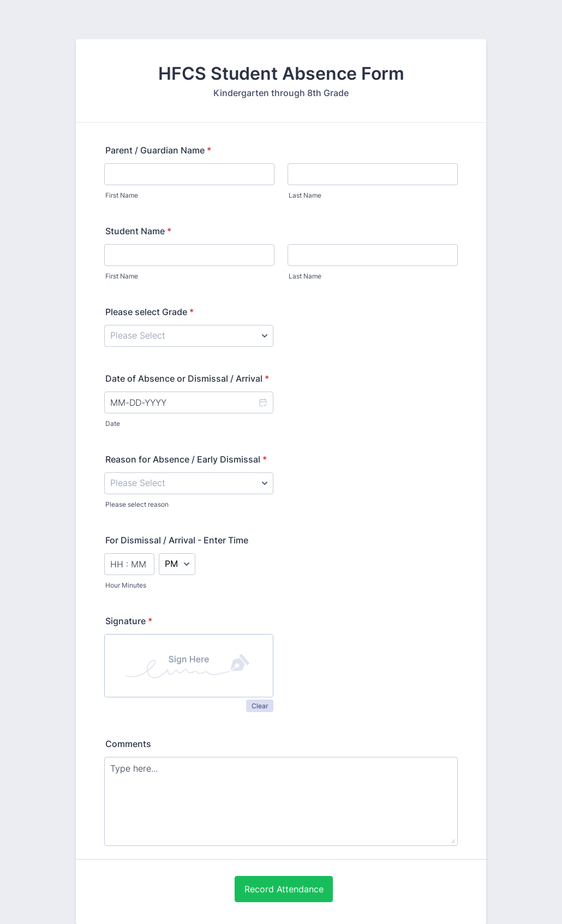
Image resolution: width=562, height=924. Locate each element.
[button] (262, 402)
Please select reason (137, 504)
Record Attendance (284, 889)
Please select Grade (150, 312)
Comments (128, 744)
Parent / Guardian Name (158, 150)
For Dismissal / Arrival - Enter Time (177, 540)
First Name (122, 195)
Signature (129, 621)
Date (113, 423)
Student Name (138, 231)
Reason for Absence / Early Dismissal (186, 459)
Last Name (305, 195)
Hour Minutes (126, 585)
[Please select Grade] (189, 336)
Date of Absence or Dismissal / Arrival (187, 378)
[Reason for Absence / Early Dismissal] (189, 483)
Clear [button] (260, 706)
